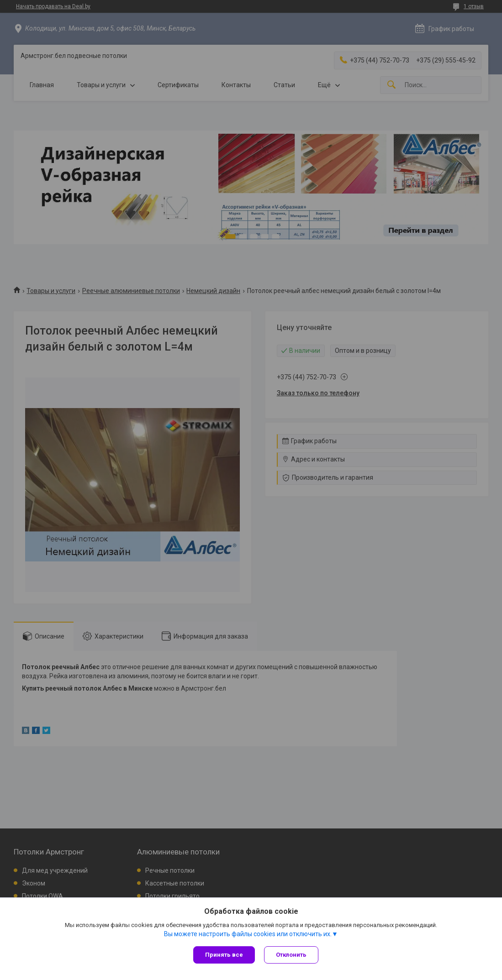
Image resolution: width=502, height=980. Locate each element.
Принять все (224, 955)
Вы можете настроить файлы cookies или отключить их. (248, 934)
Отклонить (291, 955)
